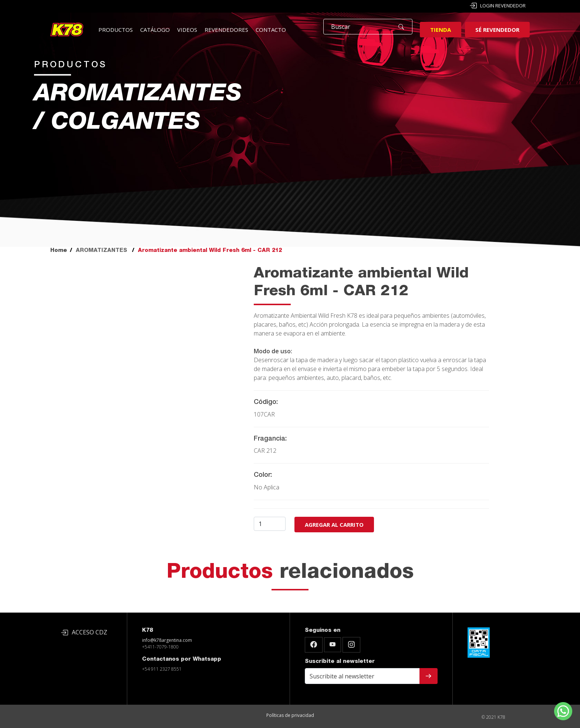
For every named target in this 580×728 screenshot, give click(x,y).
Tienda (441, 30)
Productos (116, 30)
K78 (147, 631)
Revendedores (226, 30)
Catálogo (155, 30)
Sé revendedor (497, 30)
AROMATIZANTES (102, 251)
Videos (187, 30)
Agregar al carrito (334, 525)
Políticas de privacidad (290, 715)
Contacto (271, 30)
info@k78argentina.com (167, 640)
